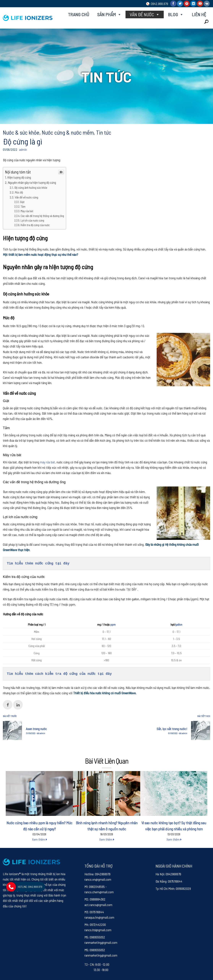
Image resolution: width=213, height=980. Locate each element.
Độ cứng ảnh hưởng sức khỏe (31, 187)
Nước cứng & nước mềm (68, 132)
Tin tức (104, 132)
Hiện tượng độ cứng (19, 177)
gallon (179, 624)
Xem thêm (39, 839)
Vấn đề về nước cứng (26, 197)
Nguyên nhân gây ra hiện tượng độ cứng (32, 182)
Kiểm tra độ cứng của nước (35, 225)
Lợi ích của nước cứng (32, 220)
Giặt (22, 202)
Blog (176, 14)
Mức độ (19, 192)
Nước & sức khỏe (21, 132)
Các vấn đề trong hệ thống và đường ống (42, 216)
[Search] (206, 22)
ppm (113, 624)
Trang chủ (79, 14)
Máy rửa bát (27, 211)
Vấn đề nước (145, 14)
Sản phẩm (109, 14)
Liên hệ (199, 14)
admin (23, 149)
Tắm (23, 206)
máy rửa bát (47, 462)
